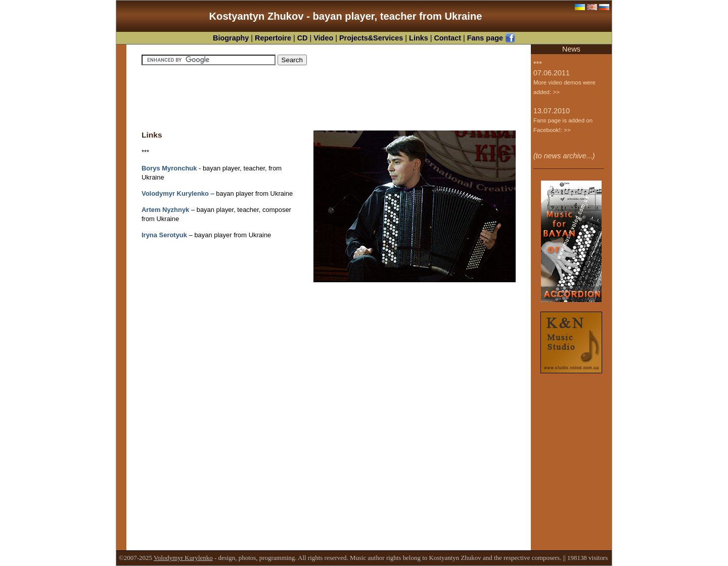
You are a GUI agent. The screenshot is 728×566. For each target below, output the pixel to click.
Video (324, 38)
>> (556, 92)
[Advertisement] (329, 98)
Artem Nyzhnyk (165, 210)
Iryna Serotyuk (164, 235)
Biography (232, 38)
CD (304, 38)
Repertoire (274, 38)
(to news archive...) (564, 156)
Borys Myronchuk (169, 168)
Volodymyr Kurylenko (175, 193)
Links (420, 38)
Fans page (491, 38)
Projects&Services (372, 38)
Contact (448, 38)
